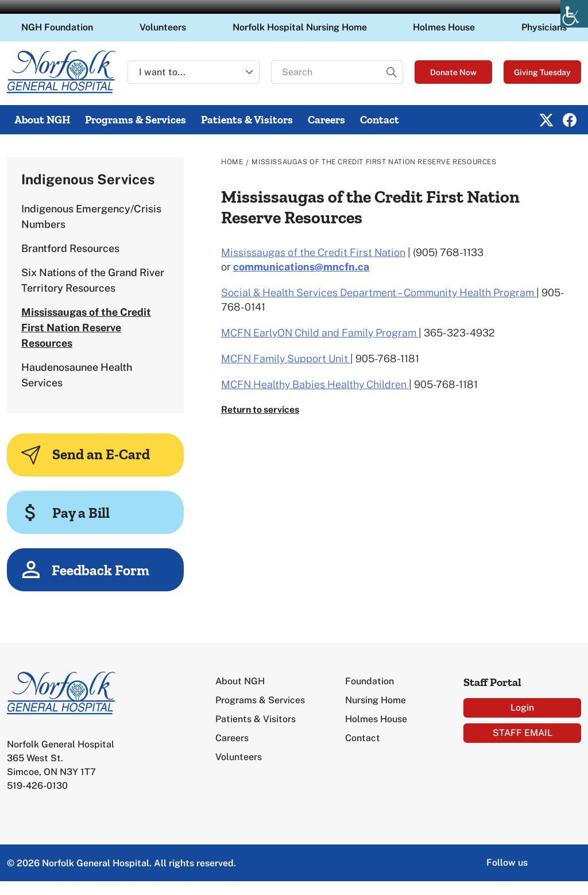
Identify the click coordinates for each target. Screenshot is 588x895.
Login (522, 708)
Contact (380, 120)
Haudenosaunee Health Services (77, 375)
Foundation (370, 681)
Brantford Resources (70, 248)
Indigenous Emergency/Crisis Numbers (91, 216)
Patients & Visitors (247, 120)
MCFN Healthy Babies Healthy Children (315, 384)
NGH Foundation (57, 27)
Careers (326, 120)
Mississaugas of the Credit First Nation (313, 252)
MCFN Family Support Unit (286, 359)
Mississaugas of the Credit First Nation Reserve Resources (86, 328)
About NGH (42, 120)
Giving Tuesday (542, 72)
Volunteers (163, 27)
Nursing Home (376, 700)
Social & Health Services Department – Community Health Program (379, 292)
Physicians (544, 27)
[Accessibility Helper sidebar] (574, 14)
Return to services (260, 410)
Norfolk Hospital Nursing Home (300, 27)
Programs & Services (136, 120)
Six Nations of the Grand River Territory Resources (93, 280)
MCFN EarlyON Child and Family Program (320, 333)
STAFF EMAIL (523, 733)
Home (232, 162)
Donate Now (453, 72)
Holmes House (444, 27)
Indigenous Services (88, 179)
